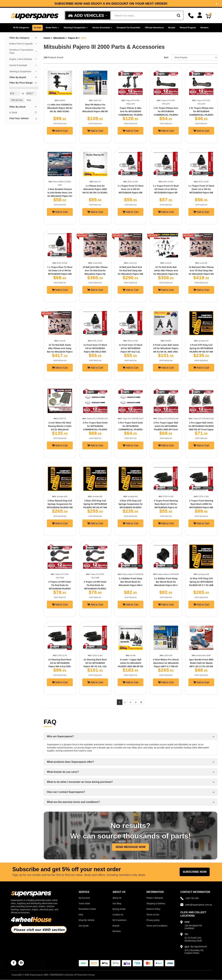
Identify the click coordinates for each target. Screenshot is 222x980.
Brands (172, 28)
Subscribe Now (195, 872)
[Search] (179, 15)
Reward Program (188, 28)
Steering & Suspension (76, 28)
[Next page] (141, 702)
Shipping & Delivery (156, 903)
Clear (29, 100)
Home (47, 38)
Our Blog (117, 903)
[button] (21, 28)
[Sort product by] (194, 57)
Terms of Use (153, 915)
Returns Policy (153, 909)
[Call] (191, 16)
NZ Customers (119, 920)
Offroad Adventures (154, 28)
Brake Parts (52, 28)
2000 (83, 38)
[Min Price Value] (15, 93)
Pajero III (73, 38)
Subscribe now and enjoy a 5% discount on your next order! (111, 4)
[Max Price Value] (31, 93)
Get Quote (84, 926)
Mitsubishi (59, 38)
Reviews (205, 28)
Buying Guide (119, 909)
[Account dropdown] (200, 15)
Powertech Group (86, 975)
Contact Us (118, 915)
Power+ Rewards (155, 898)
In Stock (23, 113)
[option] (111, 3)
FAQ (81, 915)
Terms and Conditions (157, 926)
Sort (166, 57)
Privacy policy (153, 920)
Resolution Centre (87, 909)
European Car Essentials (128, 28)
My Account (84, 898)
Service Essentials (102, 28)
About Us (117, 898)
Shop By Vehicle (86, 920)
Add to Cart (60, 131)
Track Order (84, 903)
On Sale (37, 28)
